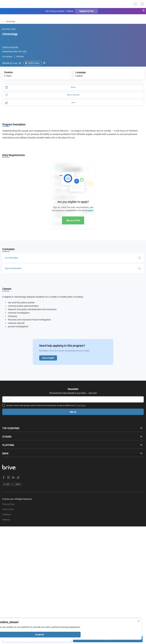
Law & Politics (19, 21)
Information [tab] (106, 37)
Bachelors (4, 21)
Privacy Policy (98, 372)
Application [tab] (40, 37)
